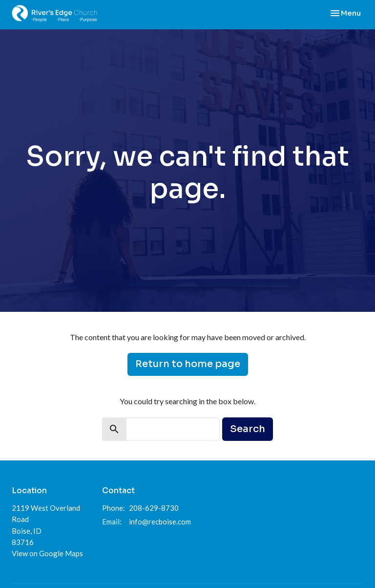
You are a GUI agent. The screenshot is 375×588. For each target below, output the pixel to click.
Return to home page (188, 364)
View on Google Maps (47, 553)
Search (248, 429)
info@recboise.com (160, 522)
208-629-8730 (154, 508)
